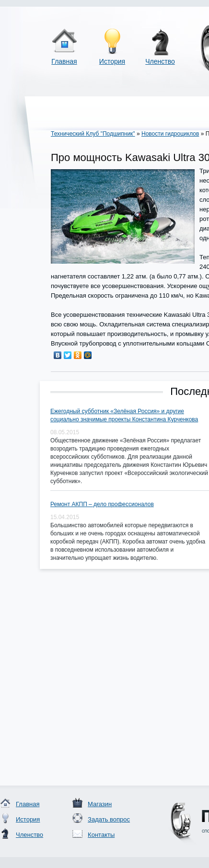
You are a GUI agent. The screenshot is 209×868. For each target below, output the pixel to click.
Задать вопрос (109, 819)
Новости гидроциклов (170, 134)
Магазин (100, 804)
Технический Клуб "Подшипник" (93, 134)
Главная (64, 61)
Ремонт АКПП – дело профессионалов (102, 504)
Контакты (101, 835)
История (112, 61)
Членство (160, 61)
